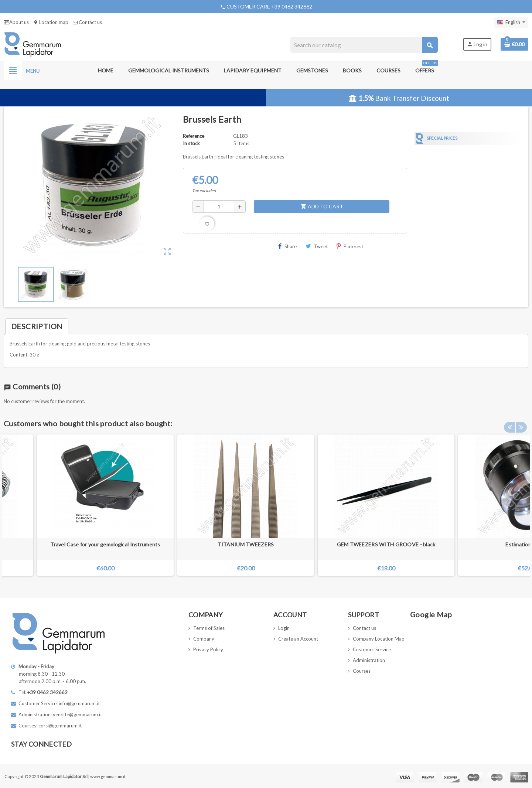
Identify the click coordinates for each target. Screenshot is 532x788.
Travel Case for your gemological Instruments (105, 544)
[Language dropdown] (511, 22)
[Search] (364, 45)
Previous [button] (509, 422)
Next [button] (521, 422)
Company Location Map (379, 639)
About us (16, 22)
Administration (369, 660)
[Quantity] (219, 207)
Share (287, 246)
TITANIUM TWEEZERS (246, 544)
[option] (386, 505)
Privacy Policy (208, 649)
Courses (362, 671)
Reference (194, 136)
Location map (51, 22)
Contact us (87, 22)
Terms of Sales (209, 628)
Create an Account (298, 639)
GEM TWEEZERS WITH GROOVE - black (386, 544)
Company (204, 639)
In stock (191, 143)
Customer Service (372, 649)
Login (284, 628)
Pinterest (350, 246)
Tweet (317, 246)
